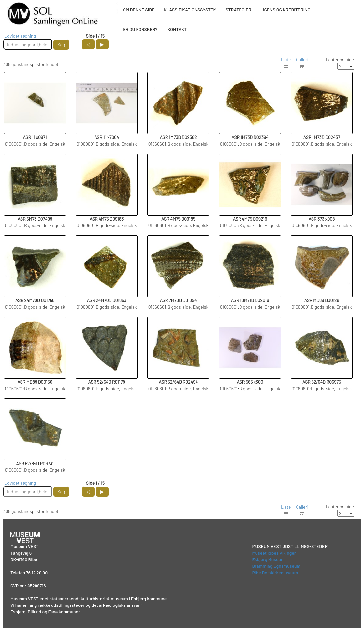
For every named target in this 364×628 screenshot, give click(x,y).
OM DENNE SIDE (139, 10)
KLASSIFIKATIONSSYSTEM (190, 10)
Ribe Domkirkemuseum (275, 572)
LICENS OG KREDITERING (285, 10)
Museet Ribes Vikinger (274, 553)
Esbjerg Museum (268, 559)
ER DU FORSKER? (140, 29)
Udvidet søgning (20, 36)
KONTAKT (177, 29)
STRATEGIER (238, 10)
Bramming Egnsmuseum (276, 566)
